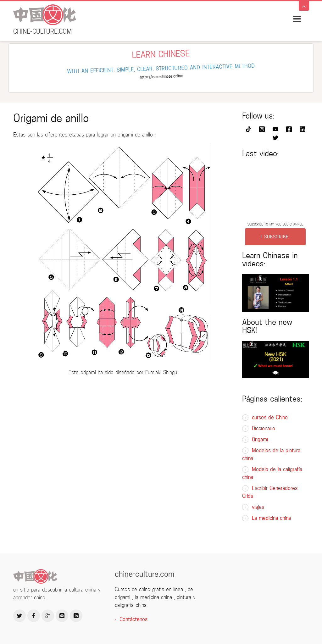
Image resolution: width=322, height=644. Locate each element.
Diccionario (264, 428)
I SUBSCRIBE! (275, 237)
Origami (260, 439)
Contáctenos (133, 619)
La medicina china (271, 518)
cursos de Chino (270, 417)
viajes (258, 507)
